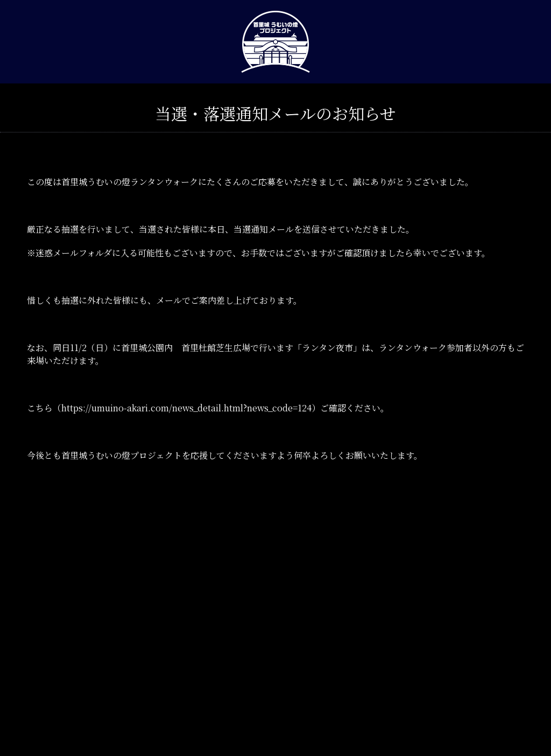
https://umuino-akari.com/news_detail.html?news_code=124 (186, 408)
